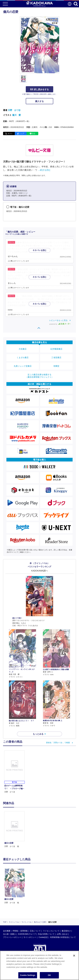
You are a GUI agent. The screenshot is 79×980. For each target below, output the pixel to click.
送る (34, 133)
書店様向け (66, 825)
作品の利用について (46, 828)
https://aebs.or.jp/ (10, 861)
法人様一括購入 (9, 828)
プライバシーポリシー (12, 831)
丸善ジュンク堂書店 (23, 366)
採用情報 (24, 825)
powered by (60, 324)
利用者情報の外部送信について (63, 831)
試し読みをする (39, 89)
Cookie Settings (28, 975)
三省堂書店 (56, 358)
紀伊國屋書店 (56, 349)
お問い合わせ (62, 828)
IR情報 (15, 825)
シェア (22, 133)
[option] (15, 753)
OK (49, 975)
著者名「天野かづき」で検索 (58, 666)
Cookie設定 (43, 831)
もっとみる (38, 657)
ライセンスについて (51, 825)
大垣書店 (23, 349)
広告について (35, 825)
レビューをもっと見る (58, 320)
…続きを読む (44, 170)
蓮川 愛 (16, 115)
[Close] (74, 956)
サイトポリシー (30, 831)
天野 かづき (14, 110)
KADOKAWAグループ (27, 828)
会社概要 (7, 825)
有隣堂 (56, 366)
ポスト (10, 133)
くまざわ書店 (23, 358)
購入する (39, 101)
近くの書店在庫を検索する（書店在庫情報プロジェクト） (39, 376)
